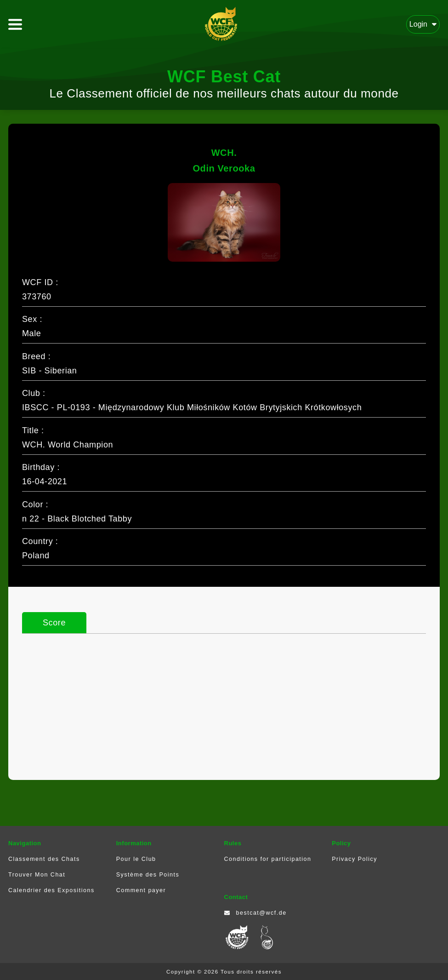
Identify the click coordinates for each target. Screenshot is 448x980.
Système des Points (148, 875)
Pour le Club (136, 859)
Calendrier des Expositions (51, 890)
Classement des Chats (44, 859)
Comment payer (141, 890)
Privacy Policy (354, 859)
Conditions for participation (268, 859)
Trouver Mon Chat (37, 875)
